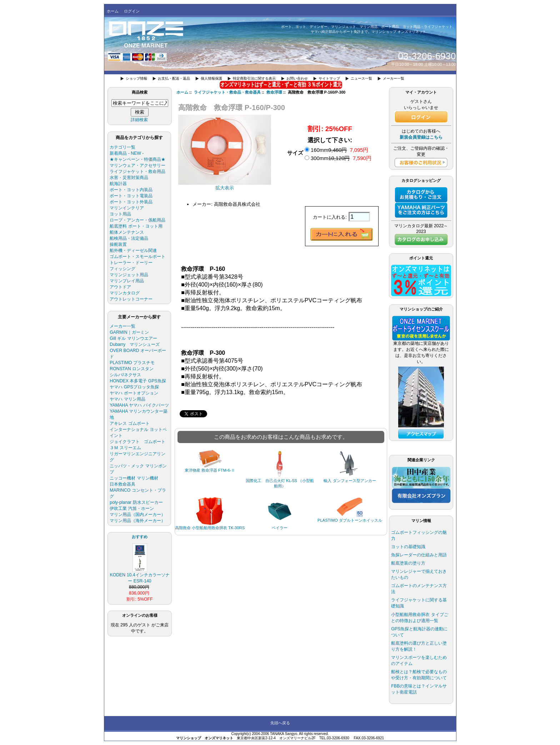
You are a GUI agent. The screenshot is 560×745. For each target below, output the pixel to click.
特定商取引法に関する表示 (254, 78)
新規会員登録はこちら (421, 137)
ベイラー (280, 528)
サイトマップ (329, 78)
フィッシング (122, 269)
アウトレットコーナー (131, 299)
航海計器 (118, 184)
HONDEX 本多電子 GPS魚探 (138, 381)
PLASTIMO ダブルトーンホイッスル (350, 520)
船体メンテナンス (127, 232)
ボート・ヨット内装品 (131, 190)
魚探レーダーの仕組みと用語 (419, 555)
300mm (341, 158)
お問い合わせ (297, 78)
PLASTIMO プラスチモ (132, 363)
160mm (339, 150)
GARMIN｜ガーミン (129, 332)
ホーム (113, 11)
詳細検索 (139, 120)
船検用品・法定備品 (129, 238)
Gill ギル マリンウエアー (133, 338)
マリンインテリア (127, 208)
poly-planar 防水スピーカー (136, 502)
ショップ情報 (136, 78)
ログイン (132, 11)
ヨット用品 (120, 214)
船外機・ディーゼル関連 (133, 250)
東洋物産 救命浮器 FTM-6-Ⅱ (210, 470)
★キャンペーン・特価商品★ (137, 159)
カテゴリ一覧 (122, 147)
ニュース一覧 (361, 78)
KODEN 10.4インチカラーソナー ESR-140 (139, 576)
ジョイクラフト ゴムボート (137, 442)
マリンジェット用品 (129, 275)
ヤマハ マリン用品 (127, 399)
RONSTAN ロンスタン (132, 369)
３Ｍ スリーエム (125, 448)
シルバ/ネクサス (125, 375)
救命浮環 (274, 92)
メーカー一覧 (394, 78)
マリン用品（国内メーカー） (137, 515)
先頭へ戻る (280, 723)
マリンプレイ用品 (127, 281)
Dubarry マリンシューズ (135, 344)
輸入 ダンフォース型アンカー (350, 481)
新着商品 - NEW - (127, 153)
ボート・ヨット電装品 (131, 196)
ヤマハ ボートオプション (134, 393)
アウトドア (120, 287)
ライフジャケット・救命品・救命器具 (227, 92)
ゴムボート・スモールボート (137, 257)
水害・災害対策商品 (129, 178)
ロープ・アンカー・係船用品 (137, 220)
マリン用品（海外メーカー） (137, 521)
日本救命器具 (122, 484)
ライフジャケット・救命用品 (137, 172)
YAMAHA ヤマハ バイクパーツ (139, 405)
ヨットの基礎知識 (408, 547)
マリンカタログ (125, 293)
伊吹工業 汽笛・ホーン (132, 508)
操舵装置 (118, 244)
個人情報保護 (211, 78)
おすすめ (140, 537)
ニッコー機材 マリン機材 (134, 478)
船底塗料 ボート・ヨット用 (136, 226)
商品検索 (140, 92)
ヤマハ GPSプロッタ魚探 (134, 387)
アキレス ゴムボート (129, 423)
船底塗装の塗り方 (408, 563)
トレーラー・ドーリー (131, 263)
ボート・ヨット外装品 (131, 202)
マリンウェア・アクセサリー (137, 165)
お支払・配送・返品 (174, 78)
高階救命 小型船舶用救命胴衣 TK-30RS (210, 528)
